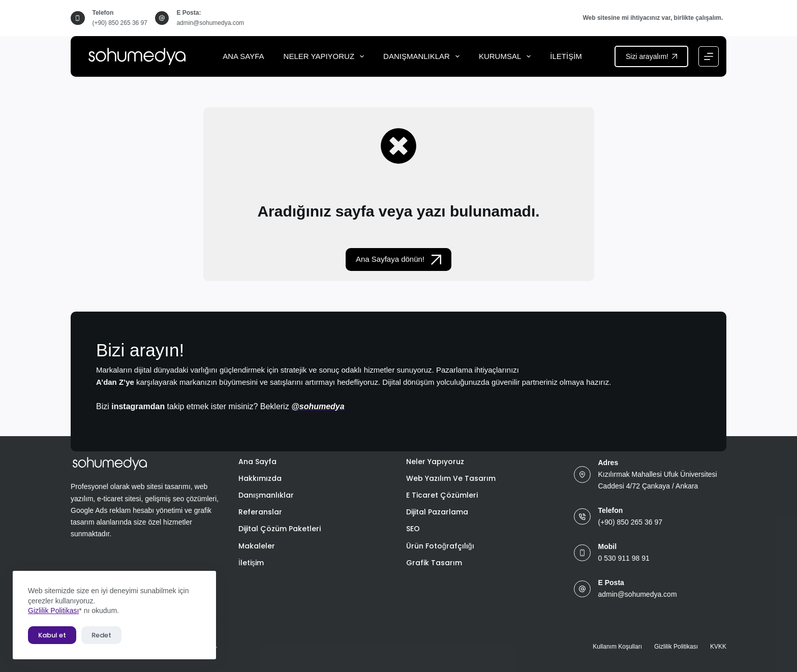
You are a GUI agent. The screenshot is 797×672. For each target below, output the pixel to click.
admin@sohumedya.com (210, 23)
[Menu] (709, 56)
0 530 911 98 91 (624, 558)
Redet (101, 635)
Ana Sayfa (243, 56)
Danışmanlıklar (423, 56)
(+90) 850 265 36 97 (120, 23)
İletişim (566, 56)
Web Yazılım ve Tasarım (451, 478)
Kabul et (52, 635)
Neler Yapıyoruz (326, 56)
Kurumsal (507, 56)
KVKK (718, 647)
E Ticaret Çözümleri (442, 495)
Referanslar (260, 512)
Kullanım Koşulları (617, 647)
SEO (413, 529)
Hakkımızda (260, 478)
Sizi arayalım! (651, 56)
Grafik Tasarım (434, 563)
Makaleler (257, 546)
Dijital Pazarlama (437, 512)
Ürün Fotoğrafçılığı (440, 546)
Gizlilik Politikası (53, 610)
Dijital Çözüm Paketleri (280, 529)
